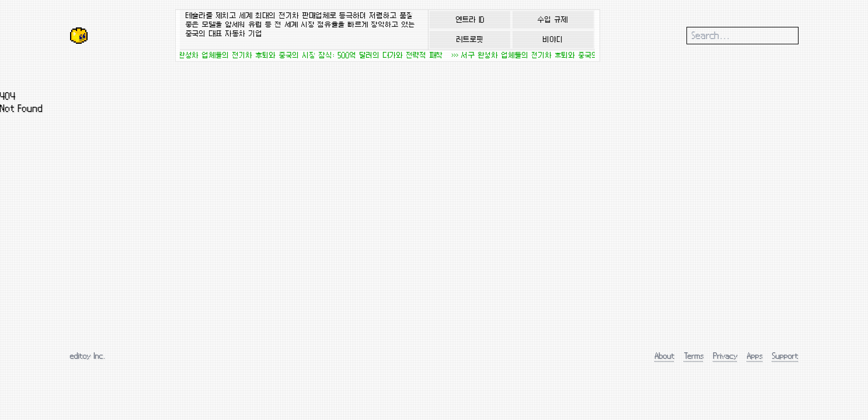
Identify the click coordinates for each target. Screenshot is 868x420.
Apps (755, 356)
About (665, 356)
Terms (694, 356)
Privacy (726, 356)
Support (785, 356)
